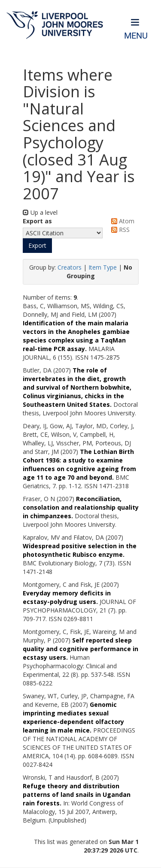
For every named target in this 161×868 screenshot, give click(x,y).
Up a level (40, 212)
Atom (121, 221)
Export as (37, 221)
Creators (70, 267)
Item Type (103, 267)
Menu (136, 36)
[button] (37, 246)
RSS (119, 230)
